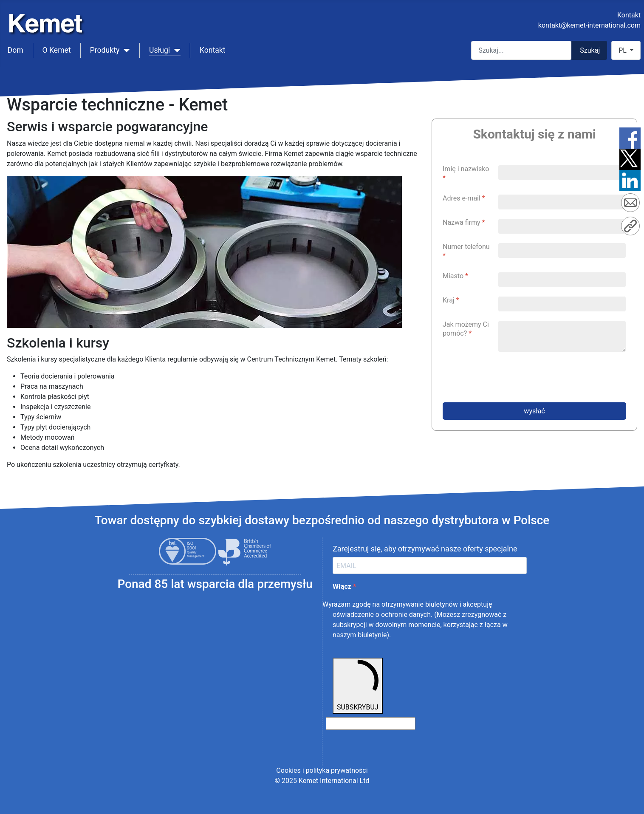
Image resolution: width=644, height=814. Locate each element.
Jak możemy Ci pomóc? (466, 329)
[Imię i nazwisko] (562, 173)
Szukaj (590, 50)
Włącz (343, 586)
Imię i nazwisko (466, 173)
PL (623, 50)
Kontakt (629, 15)
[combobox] (521, 50)
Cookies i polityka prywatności (322, 770)
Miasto (455, 276)
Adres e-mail (464, 198)
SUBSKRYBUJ (358, 685)
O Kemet (57, 50)
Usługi (160, 50)
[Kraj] (562, 304)
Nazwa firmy (464, 222)
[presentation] (507, 377)
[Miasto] (562, 280)
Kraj (451, 300)
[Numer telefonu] (562, 250)
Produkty (105, 50)
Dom (16, 50)
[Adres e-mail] (562, 202)
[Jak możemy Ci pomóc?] (562, 336)
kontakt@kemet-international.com (589, 25)
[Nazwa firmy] (562, 226)
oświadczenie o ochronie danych (382, 615)
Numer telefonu (466, 251)
